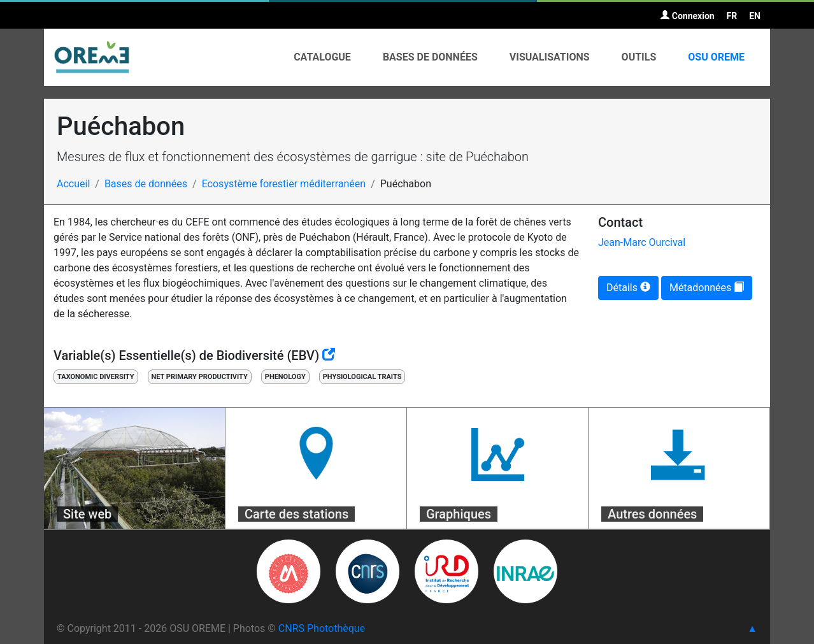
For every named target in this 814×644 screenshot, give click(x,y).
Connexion (687, 16)
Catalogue (322, 57)
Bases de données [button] (430, 57)
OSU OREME (716, 57)
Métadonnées (707, 288)
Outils (639, 57)
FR (732, 16)
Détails (628, 288)
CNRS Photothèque (322, 628)
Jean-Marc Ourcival (642, 242)
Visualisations (550, 57)
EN (755, 16)
